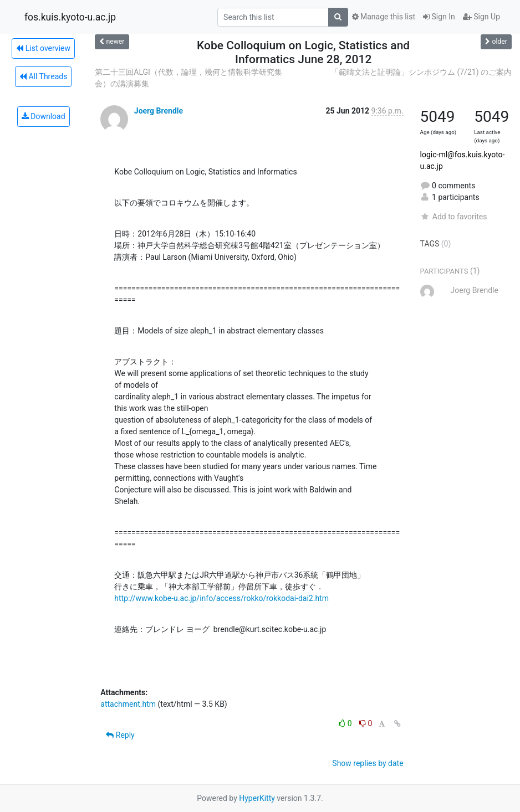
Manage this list (384, 17)
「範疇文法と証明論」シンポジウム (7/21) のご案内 (421, 72)
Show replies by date (368, 763)
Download (44, 116)
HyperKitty (257, 798)
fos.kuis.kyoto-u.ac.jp (70, 17)
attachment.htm (128, 704)
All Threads (43, 76)
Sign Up (481, 17)
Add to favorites (454, 217)
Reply (120, 735)
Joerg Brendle (159, 111)
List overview (43, 48)
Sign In (439, 17)
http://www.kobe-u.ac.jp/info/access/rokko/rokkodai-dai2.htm (221, 598)
